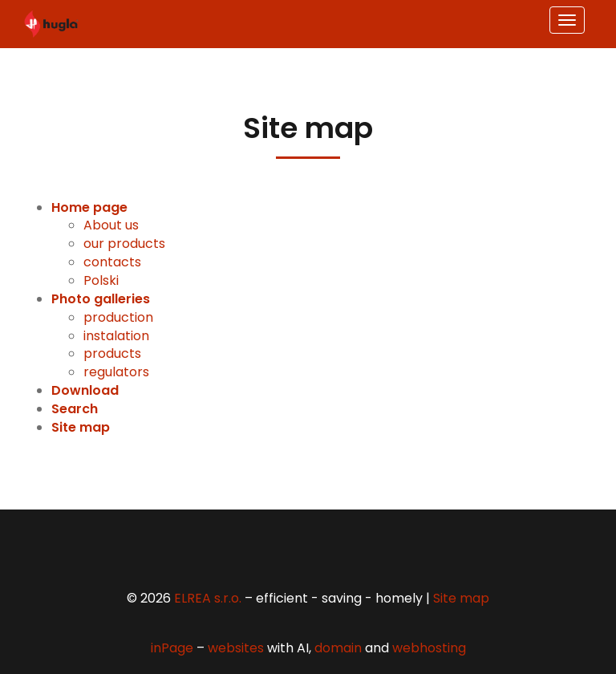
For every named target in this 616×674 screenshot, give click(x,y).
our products (124, 244)
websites (236, 648)
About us (111, 225)
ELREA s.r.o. (208, 598)
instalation (116, 336)
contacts (112, 262)
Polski (101, 280)
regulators (116, 372)
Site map (461, 598)
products (112, 353)
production (118, 317)
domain (338, 648)
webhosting (429, 648)
